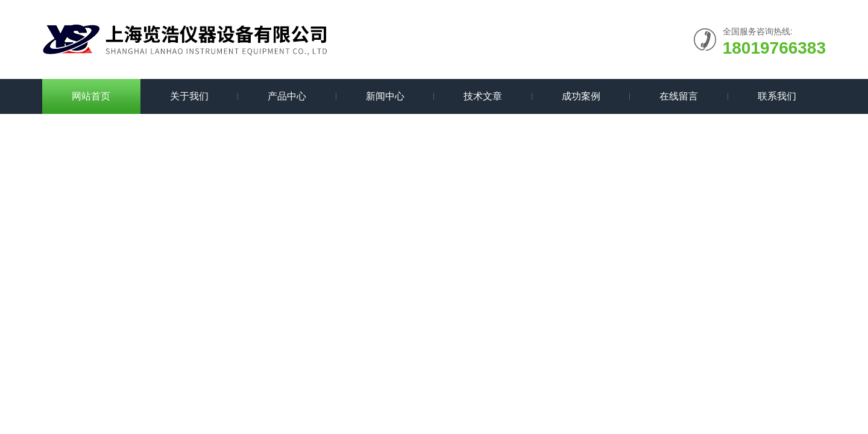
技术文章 (483, 96)
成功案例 (581, 96)
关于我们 (189, 96)
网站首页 (91, 96)
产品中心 (287, 96)
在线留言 (679, 96)
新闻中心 (385, 96)
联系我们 (777, 96)
